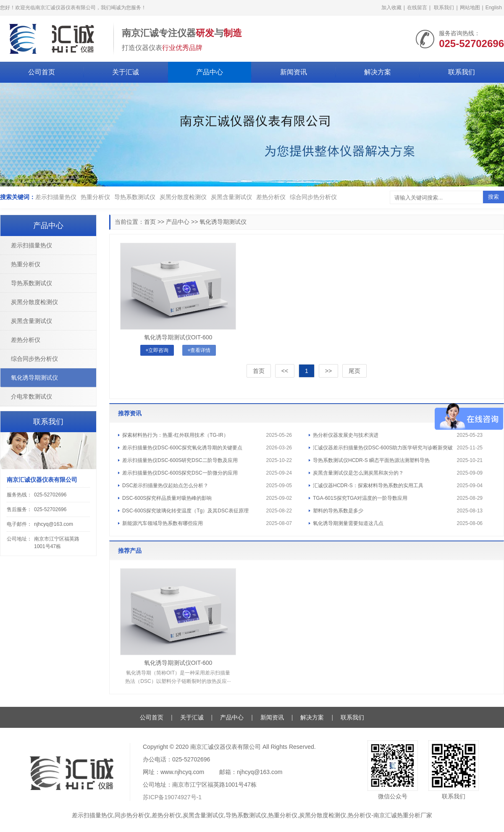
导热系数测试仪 (135, 197)
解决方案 (378, 72)
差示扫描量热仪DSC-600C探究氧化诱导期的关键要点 (182, 448)
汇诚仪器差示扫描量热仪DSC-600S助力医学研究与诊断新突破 (383, 448)
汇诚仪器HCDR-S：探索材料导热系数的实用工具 (368, 486)
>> (328, 371)
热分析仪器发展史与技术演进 (346, 435)
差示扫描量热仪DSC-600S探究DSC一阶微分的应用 (180, 473)
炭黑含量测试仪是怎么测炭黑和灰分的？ (358, 473)
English (494, 8)
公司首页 (42, 72)
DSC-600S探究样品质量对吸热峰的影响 (167, 498)
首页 (150, 222)
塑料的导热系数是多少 (338, 511)
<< (285, 371)
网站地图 (470, 8)
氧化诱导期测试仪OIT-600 (178, 337)
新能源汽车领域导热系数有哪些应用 (163, 523)
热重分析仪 (95, 197)
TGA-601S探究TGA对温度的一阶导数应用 (360, 498)
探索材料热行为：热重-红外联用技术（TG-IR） (175, 435)
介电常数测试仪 (31, 396)
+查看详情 (199, 350)
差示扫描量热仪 (56, 197)
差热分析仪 (271, 197)
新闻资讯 (294, 72)
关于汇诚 (126, 72)
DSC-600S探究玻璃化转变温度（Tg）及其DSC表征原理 (185, 511)
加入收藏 (391, 8)
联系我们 (444, 8)
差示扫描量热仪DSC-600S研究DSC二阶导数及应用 (180, 460)
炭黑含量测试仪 (231, 197)
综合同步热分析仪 (313, 197)
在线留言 (417, 8)
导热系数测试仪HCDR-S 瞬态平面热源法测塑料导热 (371, 460)
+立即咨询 (157, 350)
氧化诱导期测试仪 (223, 222)
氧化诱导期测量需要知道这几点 (348, 523)
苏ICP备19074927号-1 (172, 797)
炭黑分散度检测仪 (183, 197)
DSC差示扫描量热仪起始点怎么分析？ (165, 486)
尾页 (354, 371)
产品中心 (210, 72)
